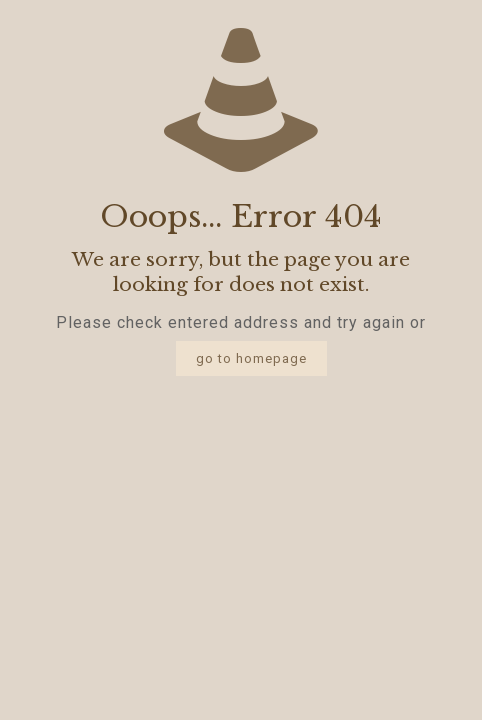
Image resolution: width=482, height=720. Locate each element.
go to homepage (251, 358)
